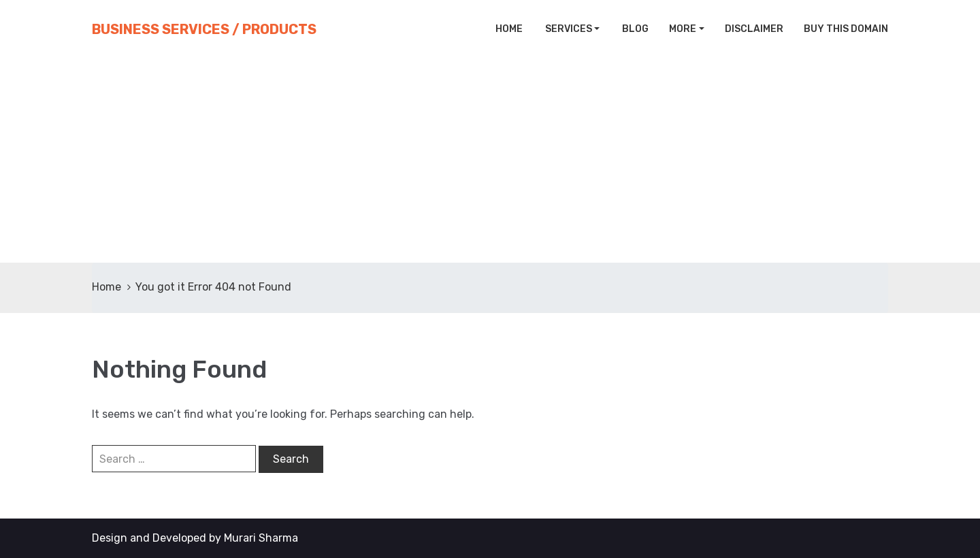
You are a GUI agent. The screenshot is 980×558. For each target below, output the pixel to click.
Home (508, 29)
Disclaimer (754, 29)
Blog (634, 29)
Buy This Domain (846, 29)
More (683, 29)
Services (568, 29)
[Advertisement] (490, 161)
